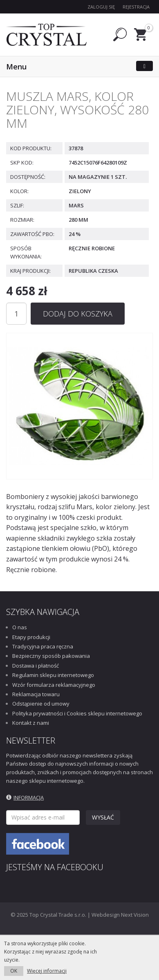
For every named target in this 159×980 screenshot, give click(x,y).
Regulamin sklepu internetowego (53, 675)
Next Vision (135, 915)
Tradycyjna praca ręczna (43, 646)
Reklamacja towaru (36, 694)
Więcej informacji (47, 971)
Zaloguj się (101, 7)
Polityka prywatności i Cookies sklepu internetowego (77, 713)
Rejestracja (136, 7)
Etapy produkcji (31, 637)
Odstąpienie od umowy (41, 704)
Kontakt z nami (31, 723)
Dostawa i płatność (36, 666)
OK (14, 971)
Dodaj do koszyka (78, 314)
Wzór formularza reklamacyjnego (54, 685)
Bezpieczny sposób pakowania (51, 656)
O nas (20, 627)
